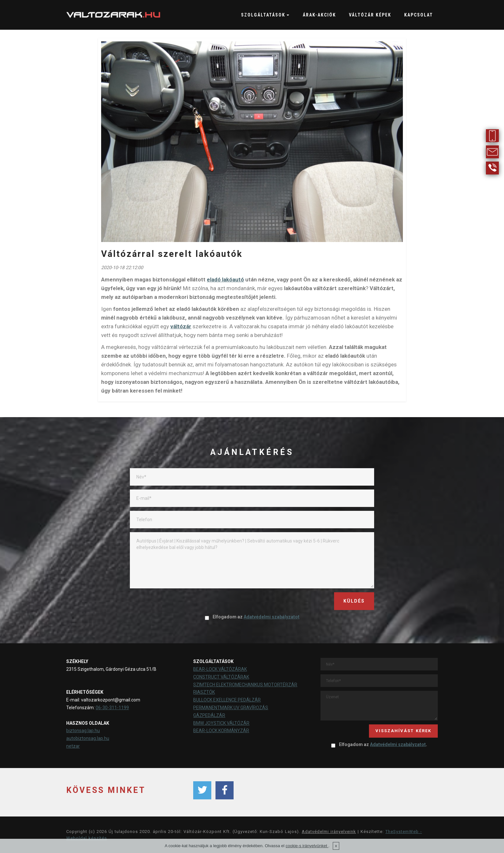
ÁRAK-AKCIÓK (319, 15)
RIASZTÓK (204, 692)
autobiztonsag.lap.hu (88, 738)
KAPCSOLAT (419, 15)
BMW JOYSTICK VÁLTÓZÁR (221, 723)
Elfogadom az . (379, 744)
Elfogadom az (252, 617)
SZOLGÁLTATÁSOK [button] (263, 15)
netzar (73, 746)
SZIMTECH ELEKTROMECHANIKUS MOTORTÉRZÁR (245, 685)
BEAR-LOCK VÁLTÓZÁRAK (220, 669)
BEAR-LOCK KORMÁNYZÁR (221, 731)
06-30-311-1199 (112, 708)
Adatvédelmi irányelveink (329, 832)
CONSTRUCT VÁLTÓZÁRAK (221, 677)
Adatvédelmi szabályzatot (272, 617)
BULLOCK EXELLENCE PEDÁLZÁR (227, 700)
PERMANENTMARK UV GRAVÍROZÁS (231, 708)
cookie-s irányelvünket (307, 846)
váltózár (181, 326)
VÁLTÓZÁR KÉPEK (370, 15)
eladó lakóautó (225, 279)
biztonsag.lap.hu (83, 731)
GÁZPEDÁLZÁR (209, 715)
